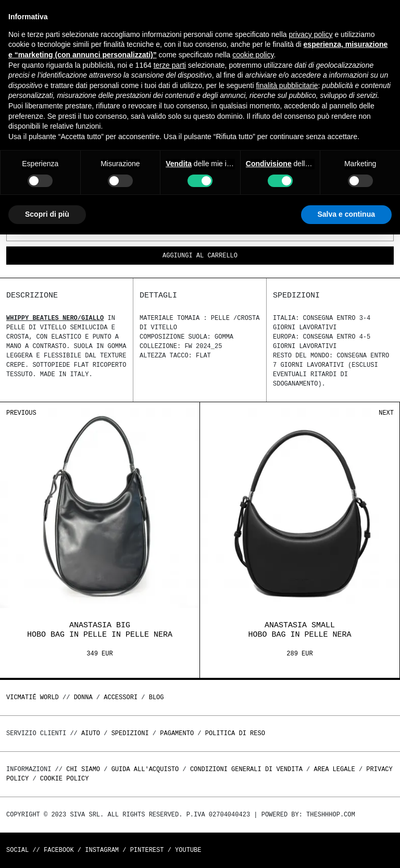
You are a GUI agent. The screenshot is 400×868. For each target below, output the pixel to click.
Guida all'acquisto (145, 769)
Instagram (102, 850)
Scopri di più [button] (47, 214)
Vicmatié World (33, 697)
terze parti (170, 65)
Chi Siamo (83, 769)
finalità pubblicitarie (287, 85)
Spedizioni (130, 733)
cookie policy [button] (253, 55)
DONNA (83, 697)
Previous (21, 413)
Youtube (188, 850)
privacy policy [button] (311, 34)
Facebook (59, 850)
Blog (157, 697)
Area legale (334, 769)
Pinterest (147, 850)
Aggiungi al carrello (200, 256)
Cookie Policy (65, 779)
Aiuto (91, 733)
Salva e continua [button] (346, 214)
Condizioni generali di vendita (246, 769)
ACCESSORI (121, 697)
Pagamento (177, 733)
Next (386, 413)
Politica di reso (235, 733)
